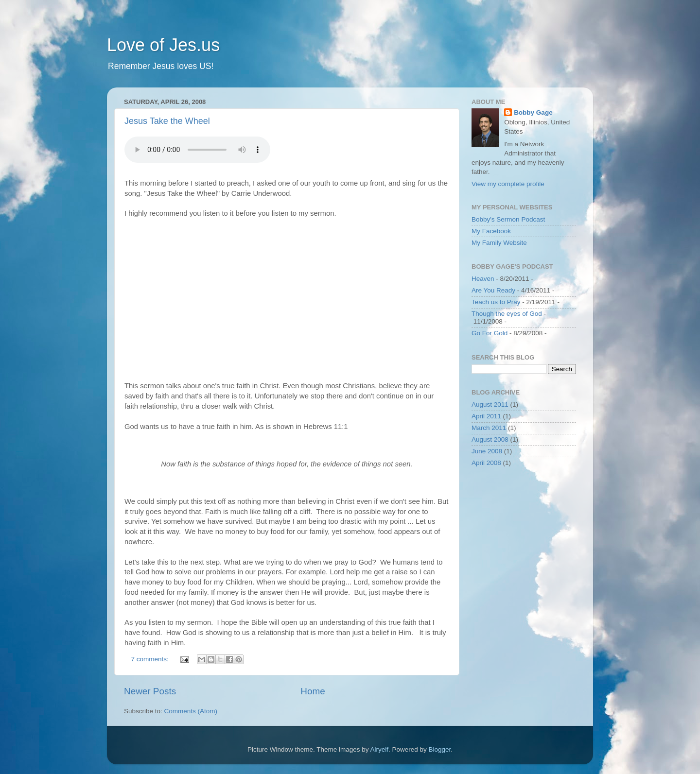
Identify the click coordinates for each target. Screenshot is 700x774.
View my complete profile (508, 184)
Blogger (440, 749)
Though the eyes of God (507, 314)
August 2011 (490, 404)
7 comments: (151, 659)
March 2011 (489, 428)
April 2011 (486, 416)
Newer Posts (150, 691)
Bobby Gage (533, 112)
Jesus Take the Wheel (167, 121)
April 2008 (486, 463)
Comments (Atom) (191, 711)
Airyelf (380, 749)
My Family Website (499, 243)
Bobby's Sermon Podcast (508, 219)
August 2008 (490, 439)
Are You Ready (493, 290)
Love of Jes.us (163, 45)
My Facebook (491, 231)
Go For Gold (490, 333)
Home (313, 691)
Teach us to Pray (496, 302)
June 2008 (487, 451)
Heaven (483, 279)
